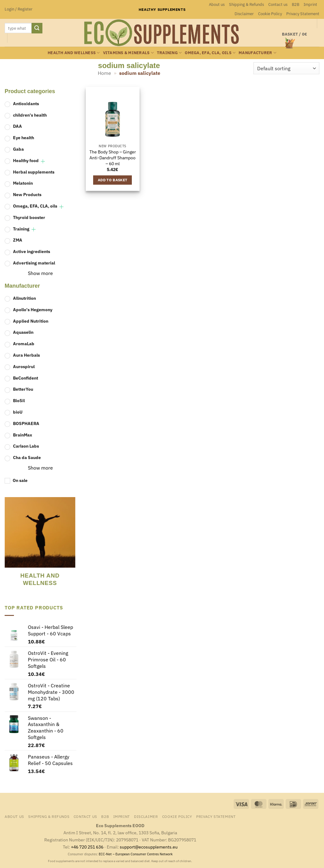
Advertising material (34, 263)
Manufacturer (257, 53)
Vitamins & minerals (128, 53)
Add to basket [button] (113, 180)
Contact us (278, 4)
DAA (17, 126)
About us (217, 4)
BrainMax (23, 435)
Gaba (18, 149)
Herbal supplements (34, 172)
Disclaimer (244, 14)
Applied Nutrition (31, 321)
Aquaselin (23, 332)
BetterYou (23, 389)
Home (104, 73)
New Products (27, 194)
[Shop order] (286, 68)
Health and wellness (74, 53)
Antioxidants (26, 103)
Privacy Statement (303, 14)
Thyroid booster (29, 217)
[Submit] (37, 28)
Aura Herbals (26, 355)
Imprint (310, 4)
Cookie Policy (270, 14)
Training (169, 53)
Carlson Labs (26, 446)
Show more (40, 273)
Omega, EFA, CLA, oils (210, 53)
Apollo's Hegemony (33, 309)
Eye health (24, 138)
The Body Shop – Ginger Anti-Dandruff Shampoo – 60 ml (113, 158)
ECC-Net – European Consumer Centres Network (136, 854)
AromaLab (24, 344)
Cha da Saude (27, 457)
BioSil (19, 400)
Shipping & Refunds (246, 4)
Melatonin (23, 183)
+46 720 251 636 (87, 847)
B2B (296, 4)
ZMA (18, 240)
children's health (30, 115)
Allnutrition (24, 298)
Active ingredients (32, 251)
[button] (19, 9)
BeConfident (26, 378)
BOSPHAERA (26, 423)
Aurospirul (24, 366)
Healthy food (26, 160)
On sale (20, 480)
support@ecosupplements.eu (149, 847)
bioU (18, 412)
